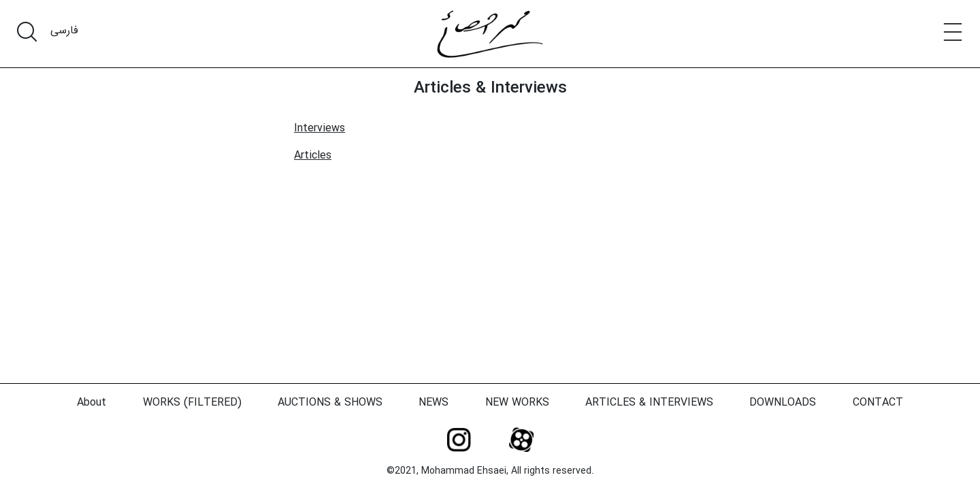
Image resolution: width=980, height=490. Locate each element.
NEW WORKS (517, 403)
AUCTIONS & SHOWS (330, 403)
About (92, 403)
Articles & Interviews (490, 88)
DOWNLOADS (783, 403)
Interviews (320, 128)
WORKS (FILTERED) (192, 403)
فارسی (64, 30)
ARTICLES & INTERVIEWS (649, 403)
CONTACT (878, 403)
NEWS (434, 403)
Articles (313, 156)
